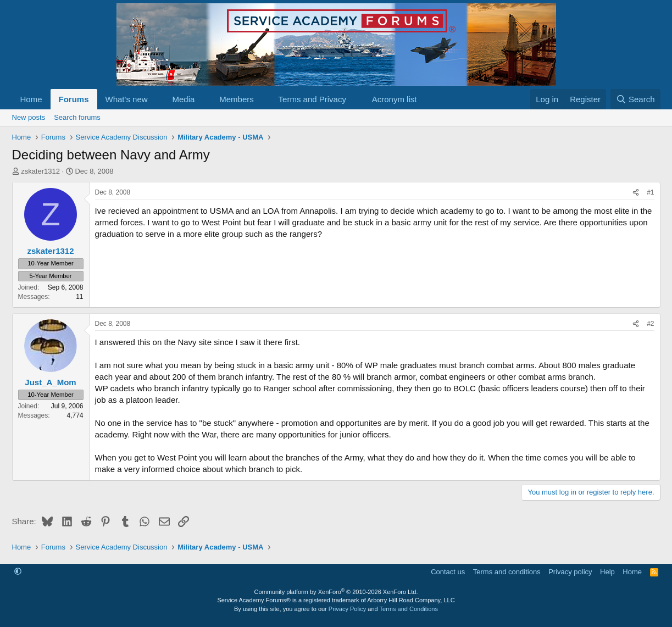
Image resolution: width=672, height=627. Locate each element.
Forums (74, 99)
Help (607, 572)
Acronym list (395, 99)
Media (183, 99)
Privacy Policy (347, 609)
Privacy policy (570, 572)
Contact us (448, 572)
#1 (650, 192)
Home (31, 99)
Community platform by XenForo (336, 592)
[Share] (636, 193)
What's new (127, 99)
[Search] (635, 99)
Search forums (77, 117)
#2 (650, 324)
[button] (156, 99)
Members (237, 99)
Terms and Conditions (409, 609)
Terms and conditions (507, 572)
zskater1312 (40, 171)
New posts (29, 117)
